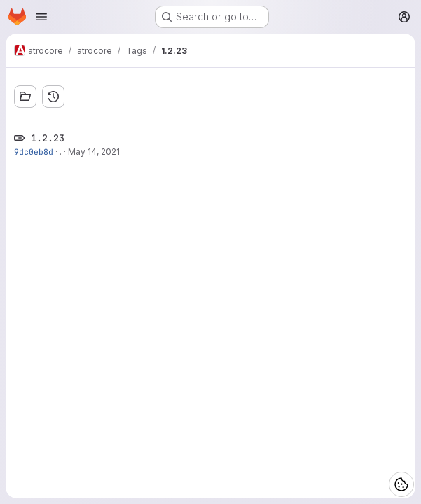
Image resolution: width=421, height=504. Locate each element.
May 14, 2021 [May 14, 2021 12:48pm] (94, 152)
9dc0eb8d (34, 152)
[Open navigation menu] (41, 17)
